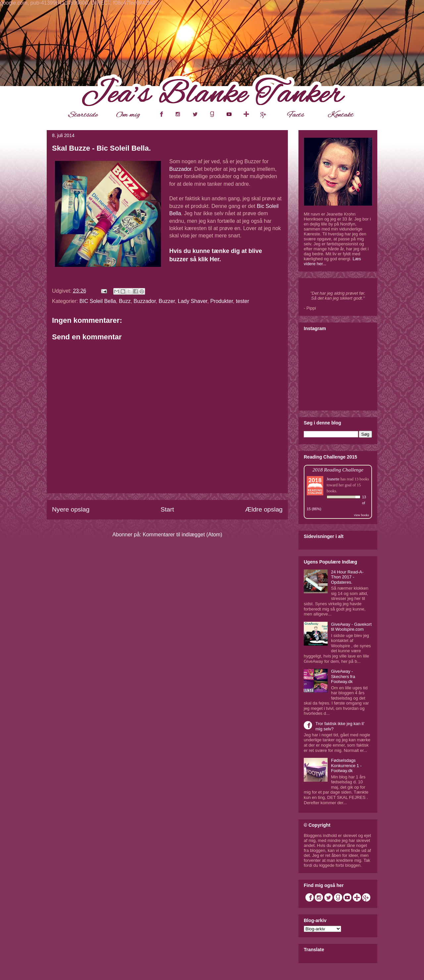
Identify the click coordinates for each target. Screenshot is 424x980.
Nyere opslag (71, 509)
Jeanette (333, 479)
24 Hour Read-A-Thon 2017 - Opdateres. (347, 577)
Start (167, 509)
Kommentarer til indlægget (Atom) (183, 535)
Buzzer (167, 301)
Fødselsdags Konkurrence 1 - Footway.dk (346, 765)
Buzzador (180, 169)
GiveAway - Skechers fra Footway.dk (343, 676)
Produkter (222, 301)
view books (361, 515)
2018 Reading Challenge (338, 470)
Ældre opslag (264, 509)
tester (242, 301)
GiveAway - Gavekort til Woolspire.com (351, 627)
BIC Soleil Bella (98, 301)
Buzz (125, 301)
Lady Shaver (193, 301)
